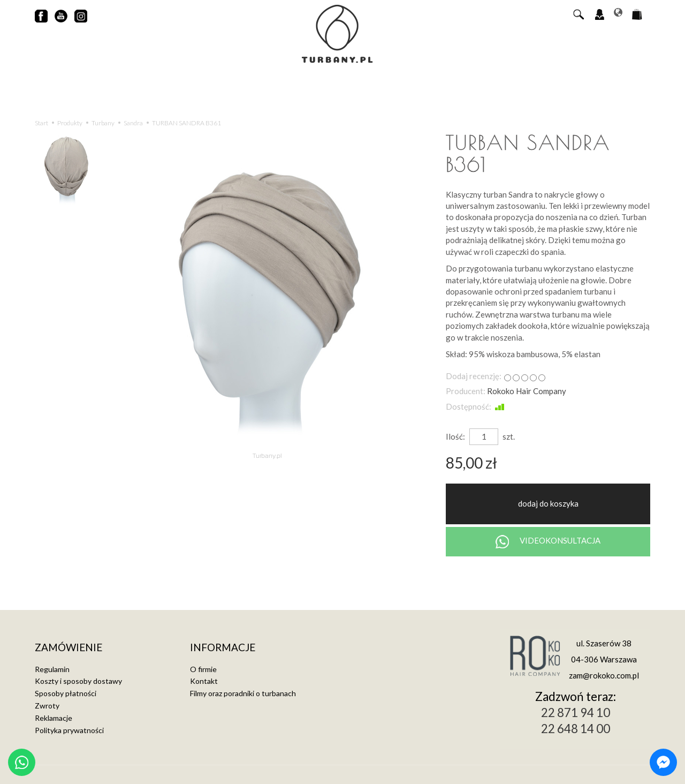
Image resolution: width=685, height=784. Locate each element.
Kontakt (204, 681)
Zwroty (47, 706)
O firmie (203, 669)
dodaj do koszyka (548, 503)
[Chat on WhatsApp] (22, 762)
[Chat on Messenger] (663, 762)
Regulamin (52, 669)
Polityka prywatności (69, 730)
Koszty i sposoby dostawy (78, 681)
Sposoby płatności (66, 693)
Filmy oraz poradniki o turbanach (243, 693)
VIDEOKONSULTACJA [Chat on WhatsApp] (548, 542)
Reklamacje (54, 718)
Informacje (223, 648)
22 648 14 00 (576, 729)
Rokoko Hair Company (527, 391)
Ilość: (455, 436)
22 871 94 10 (576, 713)
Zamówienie (68, 648)
